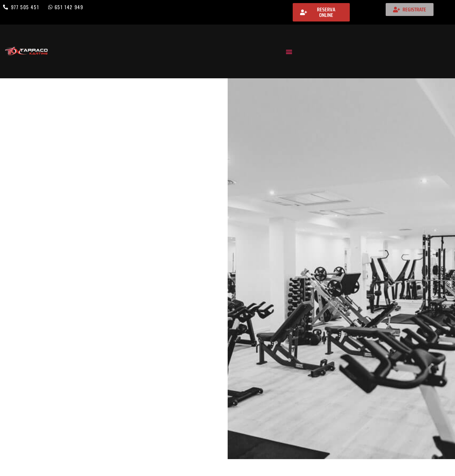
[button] (289, 51)
